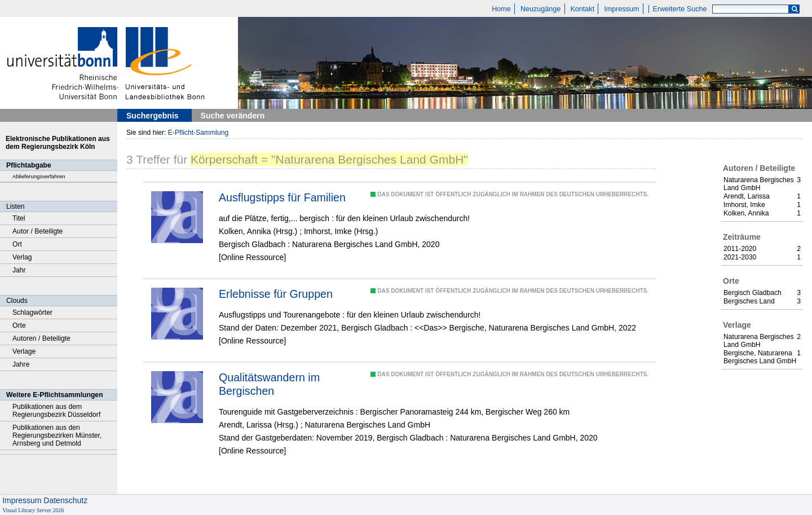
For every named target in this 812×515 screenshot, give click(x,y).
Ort (17, 244)
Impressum (621, 9)
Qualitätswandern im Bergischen (269, 384)
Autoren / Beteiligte (41, 338)
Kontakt (582, 9)
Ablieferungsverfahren (39, 176)
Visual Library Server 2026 (33, 510)
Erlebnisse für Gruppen (276, 294)
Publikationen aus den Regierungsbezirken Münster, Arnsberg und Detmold (57, 435)
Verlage (24, 351)
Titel (19, 218)
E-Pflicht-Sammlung (198, 133)
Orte (19, 325)
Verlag (22, 257)
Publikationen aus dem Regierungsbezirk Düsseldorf (56, 411)
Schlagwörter (32, 312)
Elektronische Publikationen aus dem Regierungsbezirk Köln (58, 143)
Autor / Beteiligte (37, 231)
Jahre (21, 364)
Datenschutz (65, 500)
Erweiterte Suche (680, 9)
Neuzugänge (540, 9)
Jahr (19, 270)
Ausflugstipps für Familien (282, 197)
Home (501, 9)
